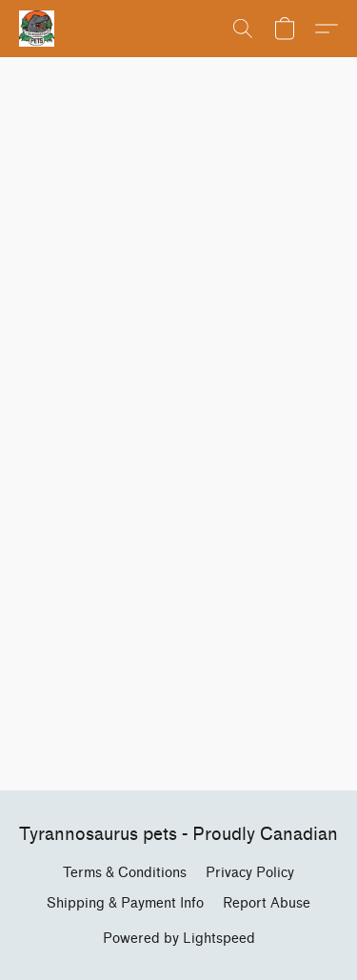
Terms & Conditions (125, 873)
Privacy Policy (250, 873)
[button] (37, 29)
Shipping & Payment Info (125, 903)
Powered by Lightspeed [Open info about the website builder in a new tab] (179, 939)
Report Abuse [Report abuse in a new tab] (267, 903)
